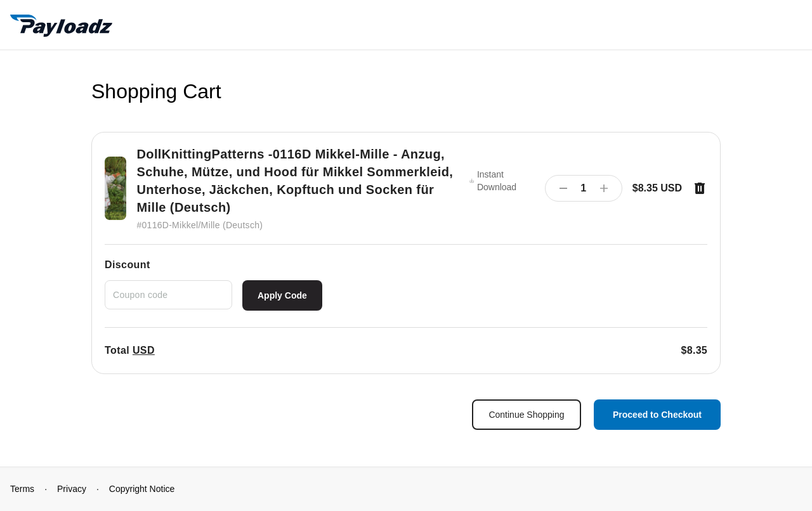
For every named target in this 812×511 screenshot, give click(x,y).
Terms (22, 489)
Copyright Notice (142, 489)
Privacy (72, 489)
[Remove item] (700, 188)
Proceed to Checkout (657, 415)
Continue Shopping (526, 415)
